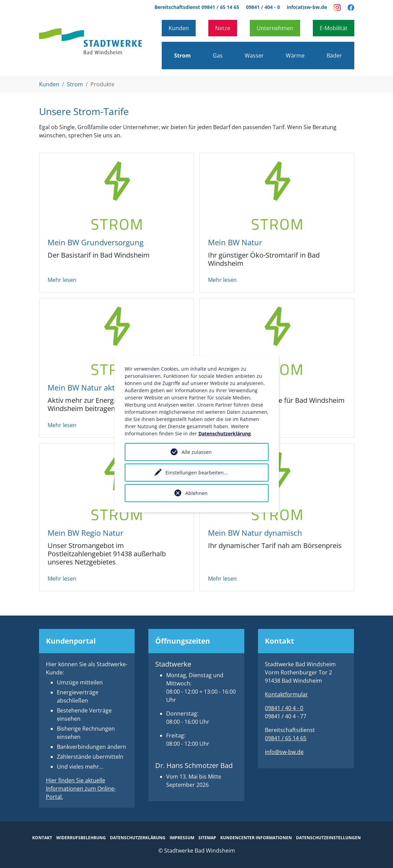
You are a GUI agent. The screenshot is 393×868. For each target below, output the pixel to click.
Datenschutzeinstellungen (328, 838)
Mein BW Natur (235, 242)
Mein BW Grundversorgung (96, 242)
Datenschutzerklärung (225, 433)
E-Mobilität (334, 28)
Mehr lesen (62, 280)
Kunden (179, 28)
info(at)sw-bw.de (307, 7)
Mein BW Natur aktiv (84, 388)
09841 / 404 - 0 (263, 7)
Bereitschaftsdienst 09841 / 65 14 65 (197, 7)
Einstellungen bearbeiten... (197, 473)
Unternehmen (275, 28)
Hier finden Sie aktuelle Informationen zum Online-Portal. (81, 789)
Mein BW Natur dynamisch (255, 533)
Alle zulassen (197, 452)
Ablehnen (196, 493)
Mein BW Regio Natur (85, 533)
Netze (223, 28)
